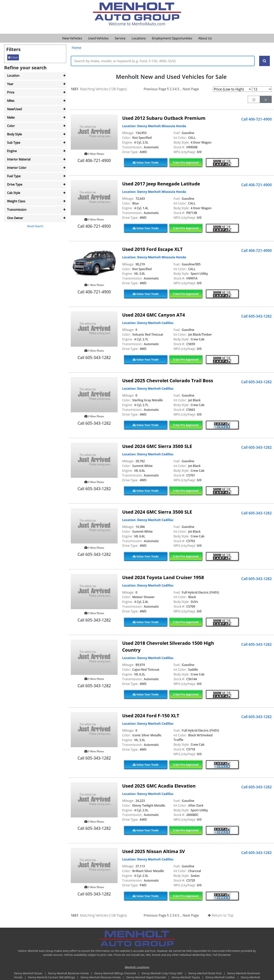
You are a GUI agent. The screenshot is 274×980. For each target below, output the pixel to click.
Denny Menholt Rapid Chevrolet (147, 977)
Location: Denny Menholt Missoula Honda (154, 126)
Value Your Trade (146, 162)
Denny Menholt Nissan (29, 973)
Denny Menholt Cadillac (221, 977)
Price (11, 92)
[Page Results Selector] (262, 89)
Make (11, 117)
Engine (12, 151)
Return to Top (221, 915)
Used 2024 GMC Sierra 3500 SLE (157, 446)
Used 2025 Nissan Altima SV (154, 851)
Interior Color (17, 168)
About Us (205, 38)
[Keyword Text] (163, 61)
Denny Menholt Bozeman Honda (69, 973)
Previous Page (155, 89)
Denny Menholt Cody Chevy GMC (162, 973)
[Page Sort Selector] (232, 89)
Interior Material (19, 159)
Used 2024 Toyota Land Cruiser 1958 (163, 577)
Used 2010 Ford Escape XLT (152, 249)
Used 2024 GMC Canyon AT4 (154, 315)
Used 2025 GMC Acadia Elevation (159, 786)
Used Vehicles (98, 38)
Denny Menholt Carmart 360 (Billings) (52, 977)
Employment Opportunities (172, 38)
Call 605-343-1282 (256, 316)
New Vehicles (72, 38)
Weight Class (16, 201)
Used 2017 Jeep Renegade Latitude (161, 184)
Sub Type (14, 143)
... (181, 89)
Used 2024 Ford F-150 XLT (151, 715)
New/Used (14, 109)
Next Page (191, 89)
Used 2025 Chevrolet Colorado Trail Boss (168, 380)
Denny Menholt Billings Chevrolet (115, 973)
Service (120, 38)
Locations (139, 38)
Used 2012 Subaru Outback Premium (164, 118)
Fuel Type (14, 176)
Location (13, 76)
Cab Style (14, 193)
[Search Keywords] (264, 61)
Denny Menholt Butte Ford (205, 973)
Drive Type (15, 184)
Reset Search (35, 226)
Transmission (17, 210)
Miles (11, 101)
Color (11, 126)
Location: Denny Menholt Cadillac (148, 323)
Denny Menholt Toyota (186, 977)
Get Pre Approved (186, 162)
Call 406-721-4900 (256, 119)
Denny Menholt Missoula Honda (101, 977)
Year (10, 84)
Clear (13, 57)
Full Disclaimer (222, 955)
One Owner (15, 218)
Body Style (14, 134)
